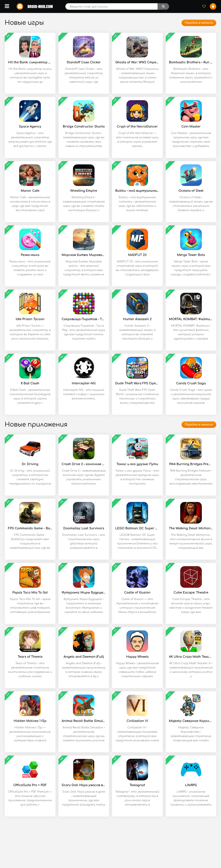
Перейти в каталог (199, 23)
